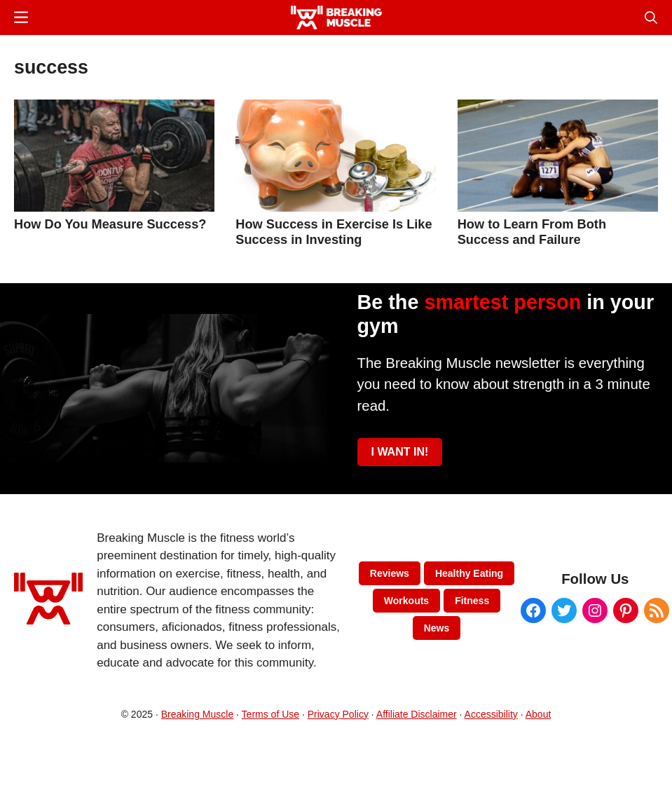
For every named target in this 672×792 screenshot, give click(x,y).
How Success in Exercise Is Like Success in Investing (334, 232)
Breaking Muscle (198, 714)
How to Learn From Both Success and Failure (532, 232)
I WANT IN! (400, 452)
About (539, 714)
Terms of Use (270, 714)
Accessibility (491, 714)
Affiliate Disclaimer (417, 714)
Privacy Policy (338, 714)
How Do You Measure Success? (110, 224)
